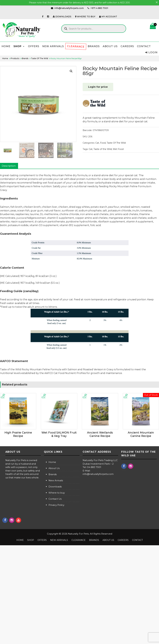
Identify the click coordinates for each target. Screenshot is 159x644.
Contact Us (55, 499)
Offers (34, 46)
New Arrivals (56, 480)
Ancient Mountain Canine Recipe (141, 434)
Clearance (76, 46)
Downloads (55, 487)
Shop (19, 46)
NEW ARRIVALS (53, 46)
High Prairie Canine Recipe (18, 434)
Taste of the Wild (103, 149)
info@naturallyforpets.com (69, 8)
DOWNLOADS (62, 17)
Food (103, 143)
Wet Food (118, 149)
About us (110, 46)
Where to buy (57, 493)
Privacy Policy (56, 505)
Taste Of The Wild (116, 143)
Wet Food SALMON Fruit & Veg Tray (59, 434)
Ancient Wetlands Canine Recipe (100, 434)
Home (6, 46)
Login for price (98, 87)
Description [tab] (9, 166)
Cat (97, 143)
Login (151, 52)
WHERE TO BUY (85, 17)
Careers (127, 46)
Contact (144, 46)
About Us (54, 468)
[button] (71, 71)
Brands (94, 46)
